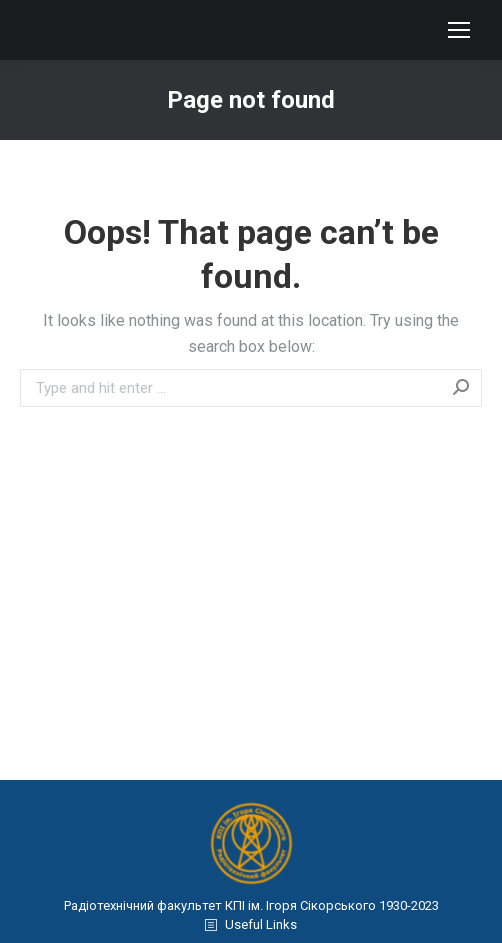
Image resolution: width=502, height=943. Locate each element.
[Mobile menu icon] (459, 30)
